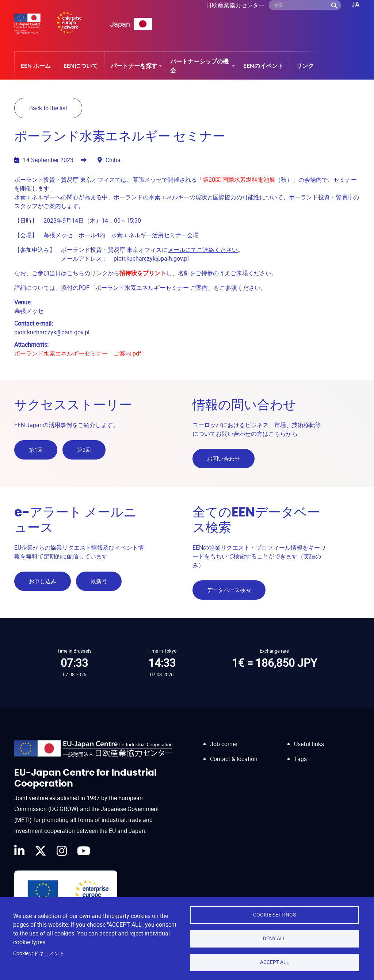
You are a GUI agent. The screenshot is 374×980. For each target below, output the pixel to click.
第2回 (84, 450)
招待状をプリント (143, 273)
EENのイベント (263, 66)
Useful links (309, 743)
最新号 (99, 581)
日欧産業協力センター (235, 5)
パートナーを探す (134, 66)
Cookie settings (274, 915)
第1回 (36, 450)
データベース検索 (229, 589)
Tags (300, 758)
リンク (305, 66)
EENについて (81, 66)
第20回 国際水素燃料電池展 (239, 180)
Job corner (224, 743)
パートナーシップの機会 (199, 66)
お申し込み (43, 581)
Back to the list (48, 108)
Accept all (275, 962)
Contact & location (234, 758)
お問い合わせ (224, 458)
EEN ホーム (36, 66)
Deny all (274, 938)
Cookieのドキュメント (39, 953)
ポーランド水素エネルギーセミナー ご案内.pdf (78, 353)
